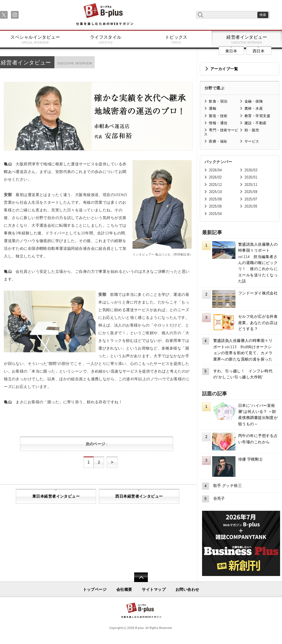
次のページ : (97, 444)
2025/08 (215, 199)
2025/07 (251, 199)
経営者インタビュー (247, 39)
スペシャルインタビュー (35, 39)
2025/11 (251, 185)
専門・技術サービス (221, 132)
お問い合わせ (187, 589)
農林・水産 (254, 108)
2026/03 (251, 170)
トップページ (95, 589)
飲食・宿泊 (218, 101)
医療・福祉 (218, 141)
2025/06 (215, 206)
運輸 (213, 108)
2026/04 (215, 170)
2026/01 (251, 177)
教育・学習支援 (257, 116)
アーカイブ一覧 (224, 69)
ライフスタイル (106, 39)
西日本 (259, 51)
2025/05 (251, 206)
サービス (252, 141)
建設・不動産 (256, 123)
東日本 (231, 51)
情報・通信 (218, 123)
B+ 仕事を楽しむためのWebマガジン (104, 15)
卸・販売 (252, 130)
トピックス (176, 39)
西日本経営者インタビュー (139, 496)
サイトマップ (154, 589)
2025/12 (215, 185)
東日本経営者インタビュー (56, 496)
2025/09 (251, 192)
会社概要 (124, 589)
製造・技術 (218, 116)
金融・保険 (254, 101)
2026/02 (215, 177)
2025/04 (215, 214)
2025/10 (215, 192)
